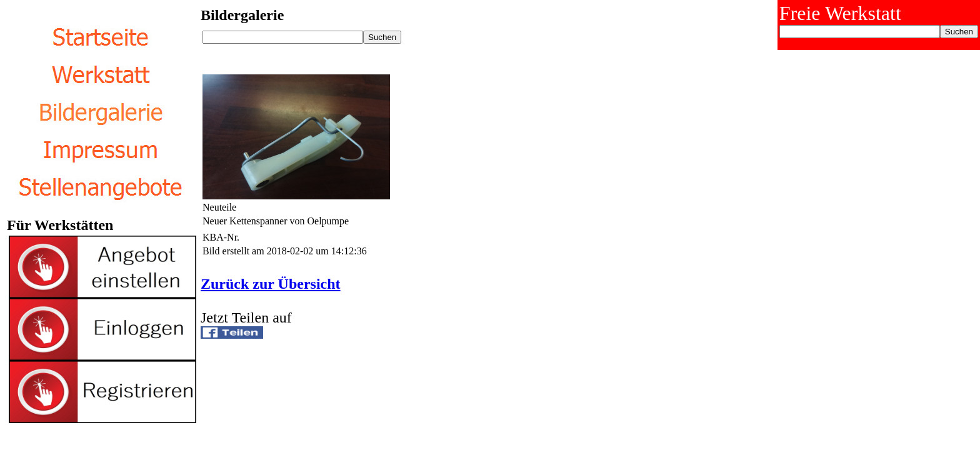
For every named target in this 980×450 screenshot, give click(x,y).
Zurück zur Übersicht (271, 284)
